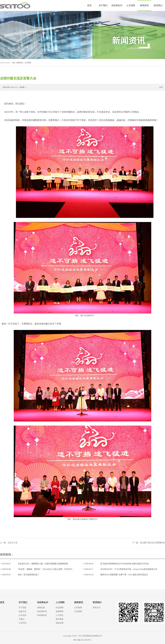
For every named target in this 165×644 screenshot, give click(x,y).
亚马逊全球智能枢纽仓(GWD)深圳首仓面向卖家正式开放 (125, 564)
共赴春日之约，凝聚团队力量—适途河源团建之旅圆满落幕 (43, 564)
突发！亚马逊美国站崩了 (28, 575)
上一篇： (9, 543)
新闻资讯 (20, 63)
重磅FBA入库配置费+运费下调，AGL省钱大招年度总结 (124, 575)
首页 (89, 5)
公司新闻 (28, 63)
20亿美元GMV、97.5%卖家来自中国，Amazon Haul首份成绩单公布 (129, 569)
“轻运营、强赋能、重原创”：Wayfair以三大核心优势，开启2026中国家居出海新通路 (54, 569)
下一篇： (149, 543)
